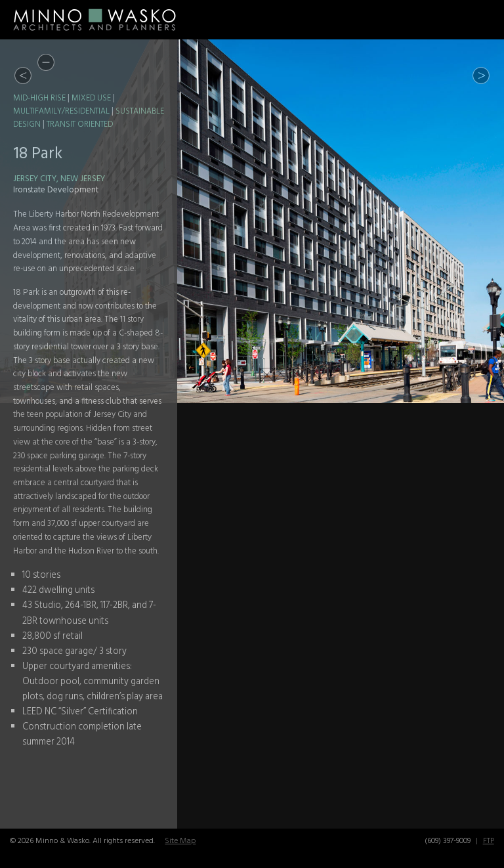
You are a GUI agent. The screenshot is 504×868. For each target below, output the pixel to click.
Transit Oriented (80, 125)
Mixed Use (91, 98)
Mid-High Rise (39, 98)
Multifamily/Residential (61, 112)
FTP (489, 841)
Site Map (180, 841)
